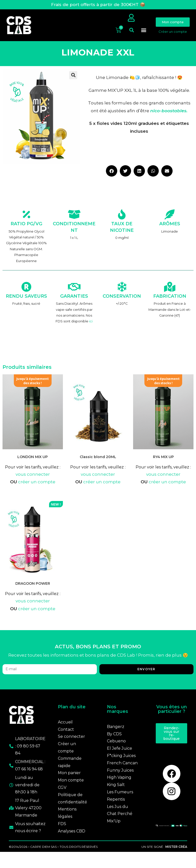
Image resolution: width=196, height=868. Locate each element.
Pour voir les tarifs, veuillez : (33, 472)
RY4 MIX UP (163, 462)
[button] (131, 35)
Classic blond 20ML (98, 462)
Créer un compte (173, 34)
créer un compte (37, 487)
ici (91, 326)
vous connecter (33, 479)
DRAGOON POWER (33, 588)
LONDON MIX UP (33, 461)
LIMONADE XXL (98, 57)
